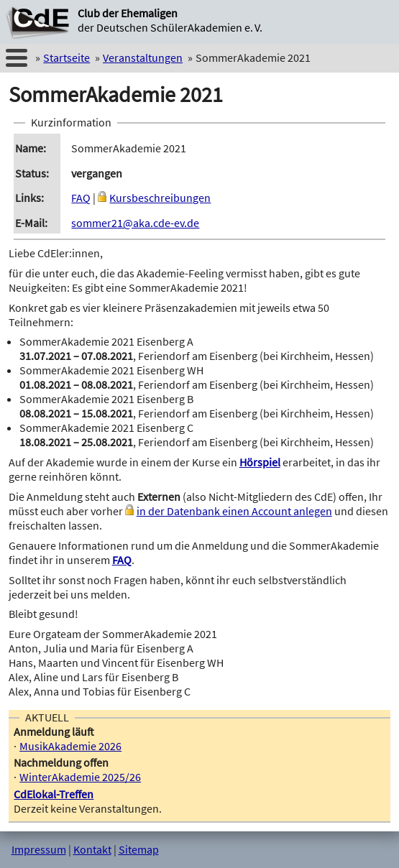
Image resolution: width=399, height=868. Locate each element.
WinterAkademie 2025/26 (80, 777)
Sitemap (139, 849)
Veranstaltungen (143, 57)
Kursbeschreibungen (160, 198)
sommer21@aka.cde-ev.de (135, 223)
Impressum (39, 849)
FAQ (81, 198)
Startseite (66, 57)
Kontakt (92, 849)
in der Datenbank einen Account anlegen (234, 511)
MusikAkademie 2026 (70, 746)
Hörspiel (260, 462)
